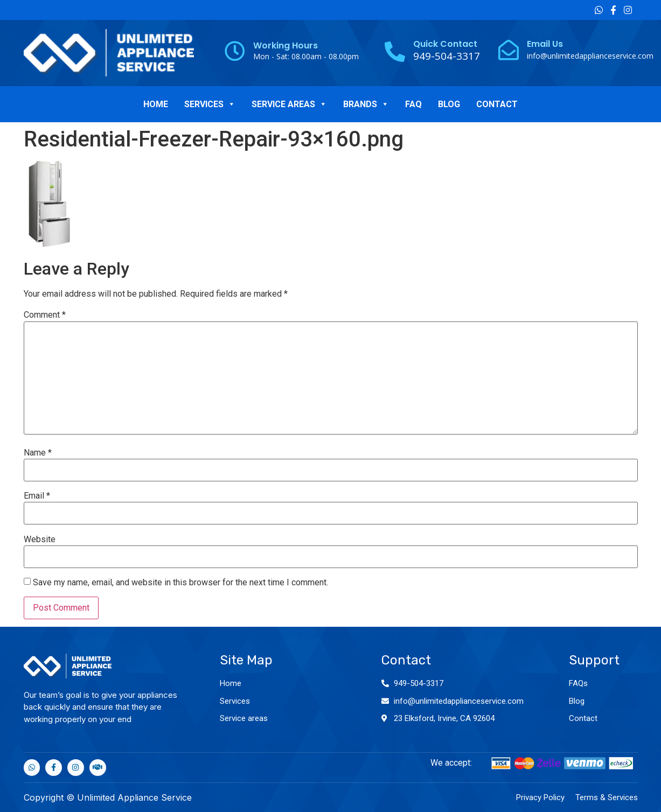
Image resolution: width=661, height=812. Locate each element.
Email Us (545, 44)
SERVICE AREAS (289, 104)
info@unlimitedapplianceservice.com (590, 56)
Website (40, 540)
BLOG (449, 104)
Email (37, 496)
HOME (156, 104)
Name (38, 453)
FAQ (413, 104)
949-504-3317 (419, 683)
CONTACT (497, 104)
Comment (45, 315)
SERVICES (210, 104)
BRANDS (366, 104)
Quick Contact (445, 44)
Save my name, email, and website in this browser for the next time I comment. (180, 583)
